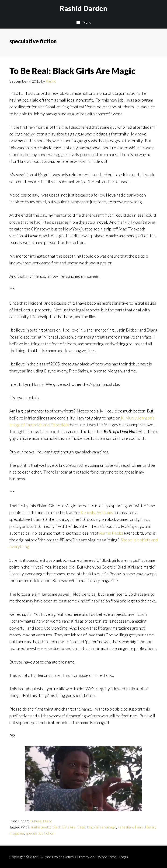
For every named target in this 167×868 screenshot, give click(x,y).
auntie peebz (41, 827)
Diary (47, 821)
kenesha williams (131, 827)
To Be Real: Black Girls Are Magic (72, 71)
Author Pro (49, 857)
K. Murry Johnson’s (138, 418)
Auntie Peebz (111, 533)
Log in (123, 857)
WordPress (107, 857)
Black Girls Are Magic (69, 827)
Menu (87, 22)
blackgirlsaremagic (102, 827)
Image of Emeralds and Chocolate (39, 425)
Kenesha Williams (96, 512)
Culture (36, 821)
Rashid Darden (83, 8)
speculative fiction (40, 833)
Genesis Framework (79, 857)
